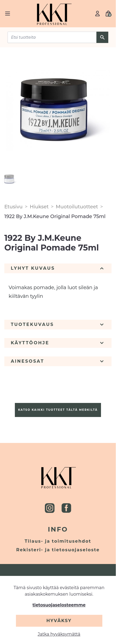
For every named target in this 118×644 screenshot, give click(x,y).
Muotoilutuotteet (77, 207)
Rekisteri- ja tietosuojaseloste (58, 550)
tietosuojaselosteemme (59, 605)
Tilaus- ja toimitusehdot (58, 541)
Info (58, 529)
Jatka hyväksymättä (59, 634)
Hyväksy (59, 621)
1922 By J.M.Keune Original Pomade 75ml (55, 216)
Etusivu (14, 207)
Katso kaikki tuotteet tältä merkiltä (58, 410)
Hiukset (39, 207)
